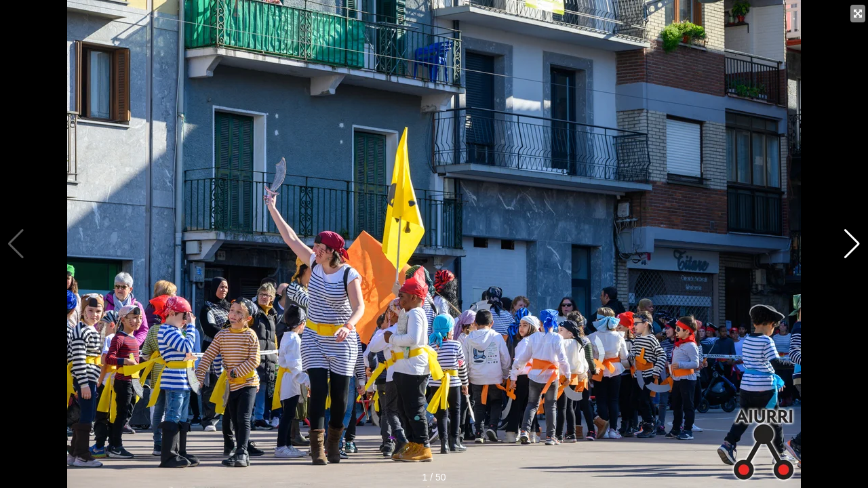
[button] (852, 244)
